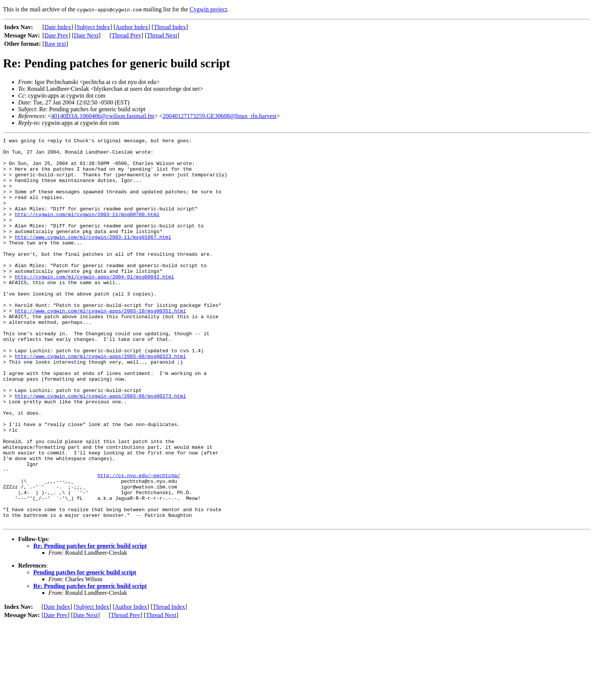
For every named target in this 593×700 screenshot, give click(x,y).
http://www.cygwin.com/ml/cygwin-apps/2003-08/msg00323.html (100, 400)
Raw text (55, 44)
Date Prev (56, 35)
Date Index (58, 27)
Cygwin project (208, 9)
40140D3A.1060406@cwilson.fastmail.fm (103, 116)
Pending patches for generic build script (85, 649)
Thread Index (170, 27)
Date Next (86, 35)
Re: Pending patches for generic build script (90, 623)
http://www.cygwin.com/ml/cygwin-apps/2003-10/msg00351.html (100, 346)
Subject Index (93, 27)
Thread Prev (127, 35)
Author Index (132, 27)
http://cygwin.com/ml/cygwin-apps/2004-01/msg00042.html (94, 305)
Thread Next (162, 35)
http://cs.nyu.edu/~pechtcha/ (139, 543)
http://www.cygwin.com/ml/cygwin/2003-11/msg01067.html (93, 257)
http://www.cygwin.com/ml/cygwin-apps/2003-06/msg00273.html (100, 448)
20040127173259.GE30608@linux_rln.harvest (220, 116)
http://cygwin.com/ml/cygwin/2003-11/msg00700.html (87, 230)
